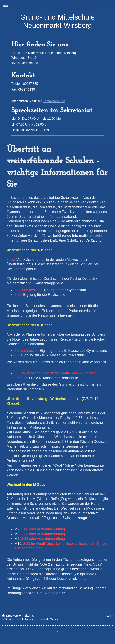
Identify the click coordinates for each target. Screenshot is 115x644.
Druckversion (12, 616)
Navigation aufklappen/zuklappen (57, 5)
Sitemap (29, 616)
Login (110, 616)
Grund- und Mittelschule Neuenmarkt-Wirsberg (57, 21)
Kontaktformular (54, 101)
